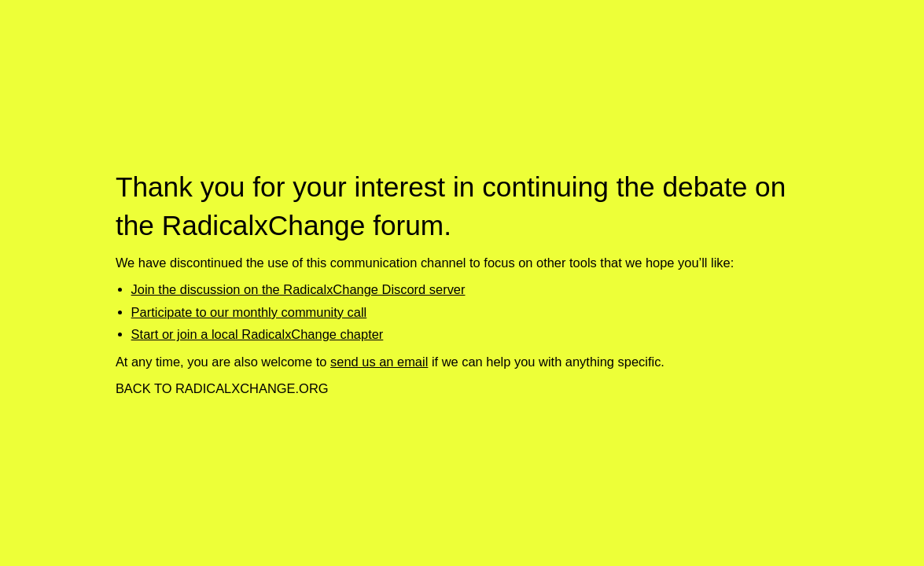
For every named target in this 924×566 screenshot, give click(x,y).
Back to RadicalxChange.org (222, 388)
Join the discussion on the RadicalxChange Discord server (298, 289)
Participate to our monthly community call (249, 312)
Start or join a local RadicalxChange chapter (258, 334)
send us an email (379, 362)
